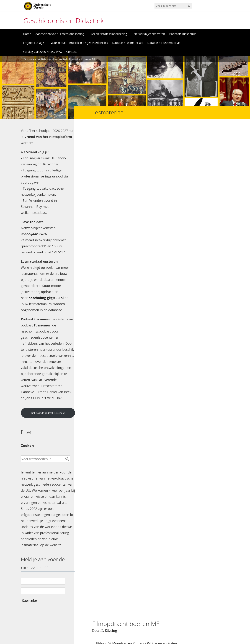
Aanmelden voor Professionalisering (61, 34)
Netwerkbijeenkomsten (149, 34)
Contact (72, 52)
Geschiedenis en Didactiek (64, 20)
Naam (98, 431)
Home (27, 34)
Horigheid (174, 165)
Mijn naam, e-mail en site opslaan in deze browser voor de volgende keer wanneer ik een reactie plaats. (157, 471)
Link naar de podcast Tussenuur (47, 419)
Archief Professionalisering (110, 34)
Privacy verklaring (213, 632)
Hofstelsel (156, 165)
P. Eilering (109, 140)
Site (95, 452)
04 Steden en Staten (162, 153)
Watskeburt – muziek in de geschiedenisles (79, 43)
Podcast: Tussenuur (183, 34)
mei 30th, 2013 (142, 238)
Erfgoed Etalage (35, 43)
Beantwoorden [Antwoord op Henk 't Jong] (117, 320)
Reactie (99, 420)
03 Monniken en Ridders (126, 153)
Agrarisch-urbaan (132, 165)
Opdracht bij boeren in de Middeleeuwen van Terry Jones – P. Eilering (149, 190)
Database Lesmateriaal (128, 43)
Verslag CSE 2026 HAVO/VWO (42, 52)
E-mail (99, 441)
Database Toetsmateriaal (164, 43)
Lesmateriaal (60, 59)
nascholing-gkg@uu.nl (46, 298)
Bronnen (131, 159)
